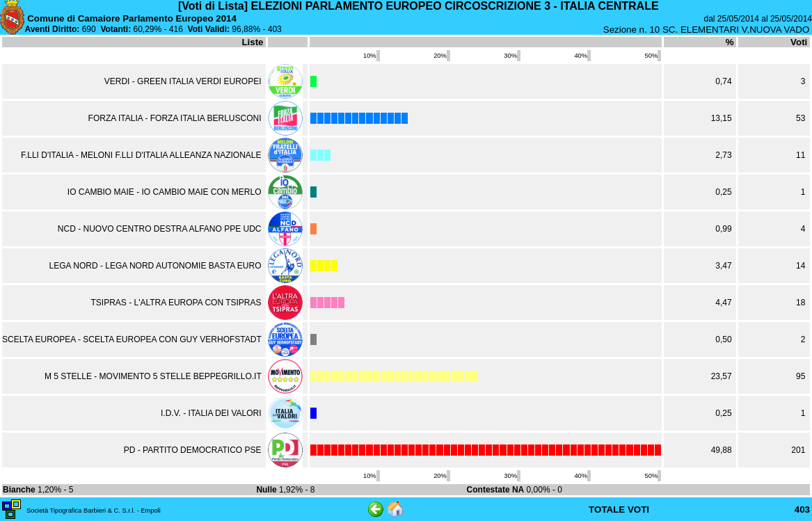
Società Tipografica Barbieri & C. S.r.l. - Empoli (94, 511)
